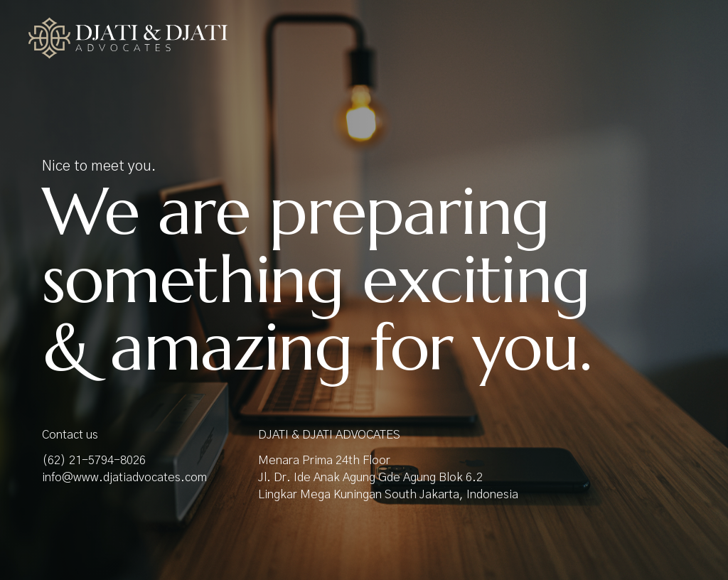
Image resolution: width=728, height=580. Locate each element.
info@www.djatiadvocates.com (124, 478)
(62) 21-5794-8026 (94, 461)
